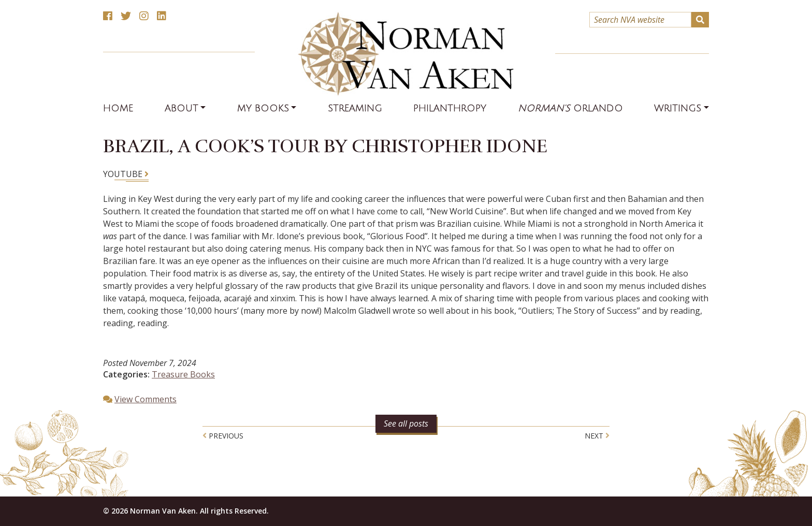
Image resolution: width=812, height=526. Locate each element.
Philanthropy (450, 108)
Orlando (570, 108)
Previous (223, 436)
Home (118, 108)
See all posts (406, 423)
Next (597, 436)
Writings (678, 108)
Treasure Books (183, 374)
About (182, 108)
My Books (263, 108)
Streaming (355, 108)
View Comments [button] (146, 399)
